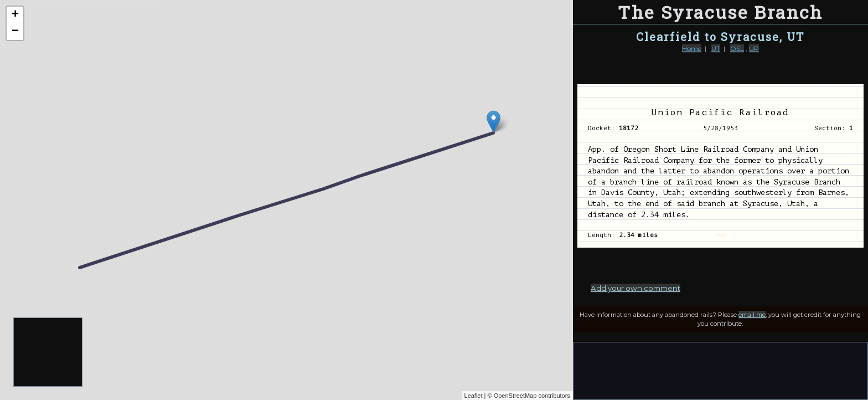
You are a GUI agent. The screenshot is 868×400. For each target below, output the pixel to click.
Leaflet (474, 396)
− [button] (15, 32)
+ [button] (15, 15)
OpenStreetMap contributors (532, 396)
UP (754, 48)
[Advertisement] (48, 353)
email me (752, 315)
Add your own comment (635, 288)
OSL (737, 48)
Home (692, 48)
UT (716, 48)
